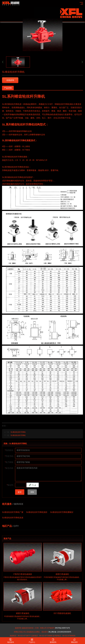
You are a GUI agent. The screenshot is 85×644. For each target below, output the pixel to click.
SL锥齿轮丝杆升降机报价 (37, 512)
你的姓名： (10, 450)
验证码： (11, 485)
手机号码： (10, 456)
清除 (32, 492)
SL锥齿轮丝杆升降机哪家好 (62, 512)
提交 (20, 492)
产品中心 (32, 641)
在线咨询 (10, 80)
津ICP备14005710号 (62, 628)
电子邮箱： (10, 462)
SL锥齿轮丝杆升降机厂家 (13, 512)
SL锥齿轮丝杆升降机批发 (13, 518)
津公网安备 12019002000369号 (60, 632)
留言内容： (10, 468)
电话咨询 (11, 641)
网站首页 (74, 641)
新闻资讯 (53, 641)
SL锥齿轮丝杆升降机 (18, 432)
